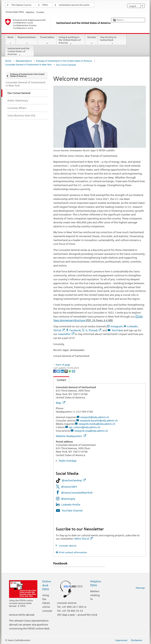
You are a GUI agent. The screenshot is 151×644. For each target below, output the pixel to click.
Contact (60, 380)
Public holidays (68, 461)
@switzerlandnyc (74, 480)
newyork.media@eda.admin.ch (97, 424)
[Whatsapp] (70, 371)
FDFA (45, 5)
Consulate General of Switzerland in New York (28, 65)
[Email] (74, 371)
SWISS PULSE (83, 539)
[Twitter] (59, 371)
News (10, 40)
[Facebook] (55, 371)
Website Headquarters (71, 436)
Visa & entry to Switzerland (112, 40)
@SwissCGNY (69, 487)
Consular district (67, 546)
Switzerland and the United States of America (20, 52)
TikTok (59, 330)
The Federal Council (21, 5)
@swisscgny (68, 499)
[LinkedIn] (63, 371)
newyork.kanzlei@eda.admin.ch (99, 420)
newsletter (66, 334)
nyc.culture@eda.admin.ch (85, 427)
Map (61, 403)
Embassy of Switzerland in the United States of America (64, 61)
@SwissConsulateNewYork (77, 493)
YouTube (117, 330)
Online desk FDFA (47, 585)
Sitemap (140, 588)
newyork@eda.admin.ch (95, 417)
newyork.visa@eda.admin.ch (91, 431)
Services (92, 40)
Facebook (75, 330)
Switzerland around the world (74, 5)
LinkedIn (132, 326)
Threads (95, 330)
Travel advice (47, 40)
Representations (27, 40)
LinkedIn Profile (71, 505)
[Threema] (66, 371)
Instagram (116, 326)
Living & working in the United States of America (71, 40)
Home (8, 61)
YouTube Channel (72, 510)
